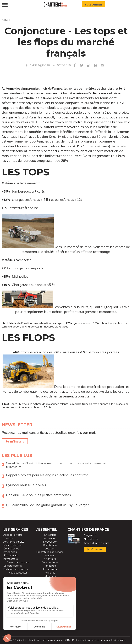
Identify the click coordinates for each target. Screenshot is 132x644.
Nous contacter (18, 572)
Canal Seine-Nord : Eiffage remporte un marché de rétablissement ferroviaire (57, 465)
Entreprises (50, 569)
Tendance (50, 566)
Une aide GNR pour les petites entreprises (38, 495)
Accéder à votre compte (13, 536)
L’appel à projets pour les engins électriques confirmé (47, 475)
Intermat (50, 555)
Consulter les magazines (11, 550)
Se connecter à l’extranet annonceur (16, 567)
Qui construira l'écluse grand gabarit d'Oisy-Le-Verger (47, 505)
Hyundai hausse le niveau (26, 485)
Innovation (50, 538)
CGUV (68, 640)
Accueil (6, 20)
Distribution (50, 545)
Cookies (120, 640)
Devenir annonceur (18, 562)
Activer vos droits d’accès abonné (14, 543)
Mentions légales (53, 640)
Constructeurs (50, 562)
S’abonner (95, 5)
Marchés (50, 572)
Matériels (50, 576)
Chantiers (50, 559)
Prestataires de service (50, 552)
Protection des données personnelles (93, 640)
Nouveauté (50, 542)
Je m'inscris (15, 441)
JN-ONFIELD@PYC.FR (38, 65)
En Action (50, 535)
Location (50, 548)
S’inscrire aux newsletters (11, 557)
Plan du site (36, 640)
